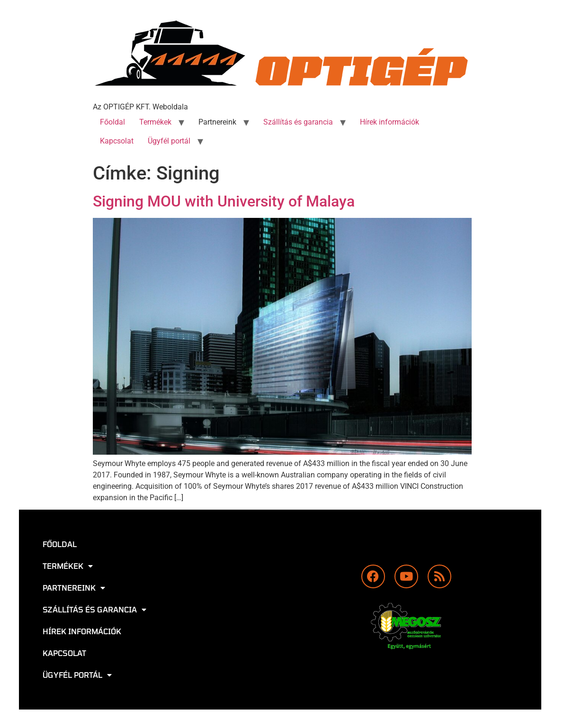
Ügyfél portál (169, 141)
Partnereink (217, 122)
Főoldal (112, 122)
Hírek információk (389, 122)
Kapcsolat (117, 141)
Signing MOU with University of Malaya (224, 201)
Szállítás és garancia (298, 122)
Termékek (155, 122)
